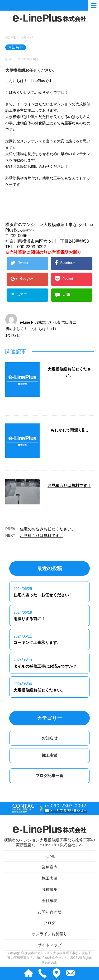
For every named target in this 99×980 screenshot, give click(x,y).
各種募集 (50, 890)
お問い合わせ (50, 912)
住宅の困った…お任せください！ (43, 595)
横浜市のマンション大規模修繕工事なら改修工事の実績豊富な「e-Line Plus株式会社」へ (49, 835)
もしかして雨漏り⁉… (69, 431)
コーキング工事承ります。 (37, 643)
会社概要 (50, 901)
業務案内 (50, 868)
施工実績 (50, 756)
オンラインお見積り (49, 934)
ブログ (49, 923)
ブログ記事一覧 (49, 776)
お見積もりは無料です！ (69, 486)
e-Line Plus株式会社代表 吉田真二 (48, 323)
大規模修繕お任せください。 (39, 691)
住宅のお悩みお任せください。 (48, 529)
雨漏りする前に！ (29, 619)
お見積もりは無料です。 (42, 536)
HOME (49, 857)
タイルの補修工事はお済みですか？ (45, 667)
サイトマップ (50, 945)
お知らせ (13, 336)
